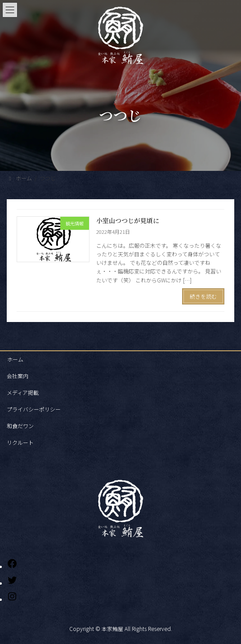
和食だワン (20, 426)
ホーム (15, 359)
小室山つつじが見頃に (128, 220)
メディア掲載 (23, 392)
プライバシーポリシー (34, 409)
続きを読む (203, 296)
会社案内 (18, 376)
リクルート (20, 442)
